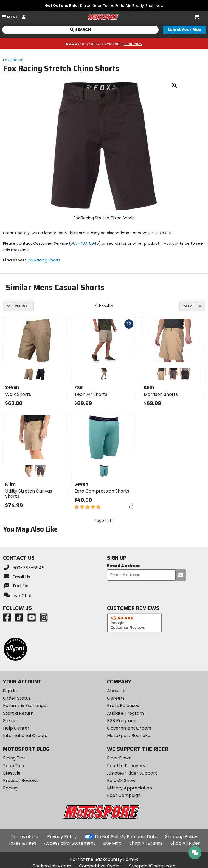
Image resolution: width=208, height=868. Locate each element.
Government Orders (129, 728)
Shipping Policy (181, 837)
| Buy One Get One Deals (104, 44)
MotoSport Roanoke (129, 735)
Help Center (16, 728)
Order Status (17, 698)
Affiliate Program (125, 713)
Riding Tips (14, 758)
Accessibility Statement (70, 843)
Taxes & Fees (22, 843)
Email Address (124, 566)
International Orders (25, 735)
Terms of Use (25, 837)
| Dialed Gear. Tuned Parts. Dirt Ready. (104, 6)
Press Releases (123, 706)
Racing (10, 788)
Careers (116, 698)
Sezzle (10, 721)
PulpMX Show (121, 781)
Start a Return (18, 713)
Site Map (112, 843)
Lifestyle (12, 773)
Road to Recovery (126, 766)
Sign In (10, 691)
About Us (117, 691)
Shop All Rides (185, 843)
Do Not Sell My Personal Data (126, 837)
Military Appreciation (130, 788)
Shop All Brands (146, 843)
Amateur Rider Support (132, 773)
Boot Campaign (124, 795)
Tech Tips (13, 766)
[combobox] (192, 306)
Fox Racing (13, 60)
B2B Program (121, 721)
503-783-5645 (85, 243)
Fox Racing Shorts (44, 260)
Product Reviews (21, 781)
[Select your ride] (184, 30)
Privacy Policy (62, 837)
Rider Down (119, 758)
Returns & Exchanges (26, 706)
